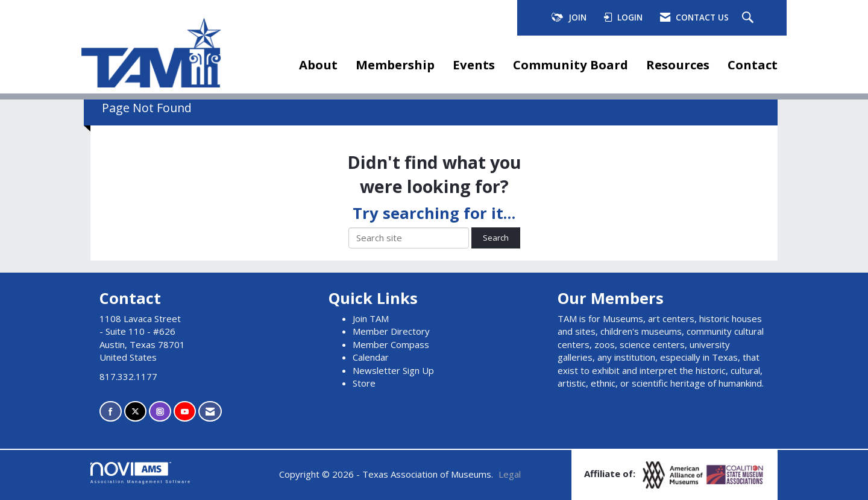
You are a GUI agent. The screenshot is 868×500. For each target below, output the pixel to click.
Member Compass (391, 344)
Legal (510, 474)
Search (496, 238)
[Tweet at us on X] (135, 412)
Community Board (571, 65)
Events (474, 65)
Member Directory (391, 331)
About (318, 65)
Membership (395, 65)
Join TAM (371, 318)
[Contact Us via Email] (210, 412)
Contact (753, 65)
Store (364, 383)
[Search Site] (749, 18)
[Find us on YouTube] (185, 412)
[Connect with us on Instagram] (160, 412)
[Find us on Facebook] (111, 412)
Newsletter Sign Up (393, 370)
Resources (678, 65)
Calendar (371, 357)
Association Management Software (141, 473)
